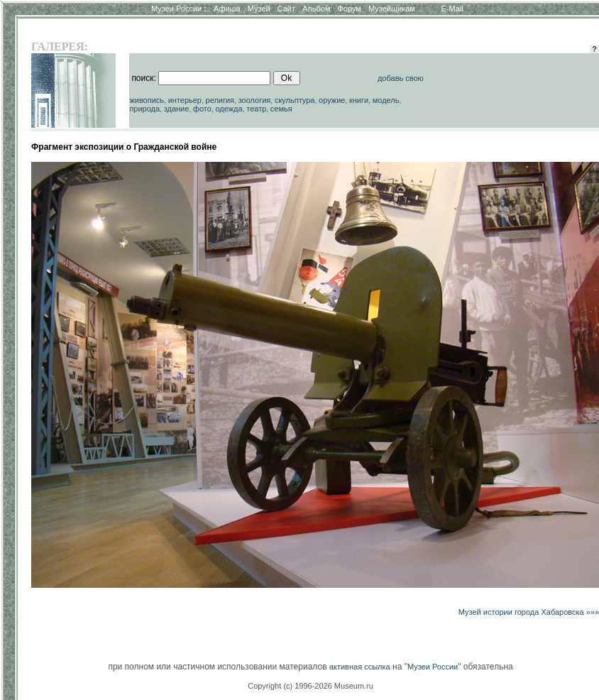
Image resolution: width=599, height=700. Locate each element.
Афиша (227, 9)
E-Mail (452, 9)
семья (281, 109)
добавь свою (401, 78)
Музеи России (179, 9)
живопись (147, 100)
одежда (229, 109)
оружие (332, 100)
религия (220, 100)
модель (386, 100)
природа (144, 109)
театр (256, 109)
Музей (259, 9)
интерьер (185, 100)
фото (202, 109)
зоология (255, 100)
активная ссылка (360, 667)
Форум (349, 9)
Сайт (286, 9)
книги (359, 100)
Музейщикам (392, 9)
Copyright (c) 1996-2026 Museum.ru (311, 686)
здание (177, 109)
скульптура (295, 100)
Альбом (316, 9)
